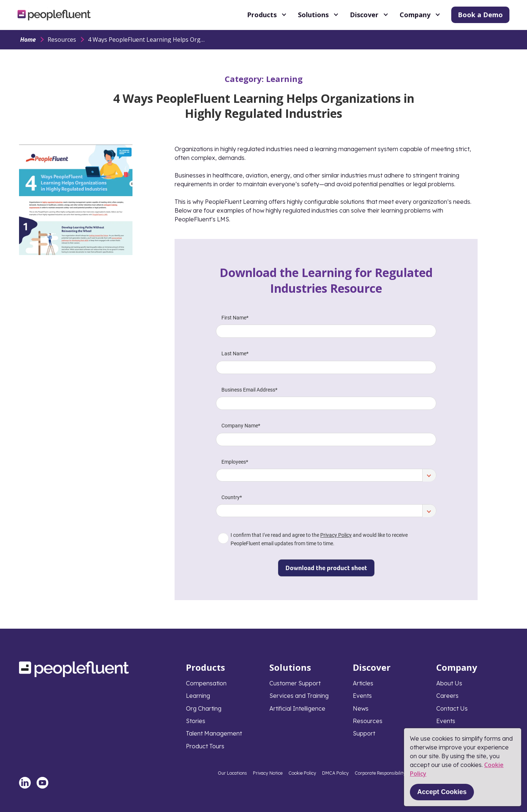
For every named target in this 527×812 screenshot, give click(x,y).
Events (362, 696)
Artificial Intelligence (297, 708)
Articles (363, 683)
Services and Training (299, 696)
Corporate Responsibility (380, 773)
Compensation (206, 683)
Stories (196, 721)
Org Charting (204, 708)
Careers (447, 696)
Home (28, 40)
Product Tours (205, 746)
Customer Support (295, 683)
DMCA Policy (335, 773)
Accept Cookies (442, 792)
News (361, 708)
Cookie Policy (302, 773)
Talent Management (214, 733)
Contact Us (452, 708)
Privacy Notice (268, 773)
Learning (284, 79)
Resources (62, 40)
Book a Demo (480, 15)
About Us (449, 683)
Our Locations (232, 773)
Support (364, 733)
